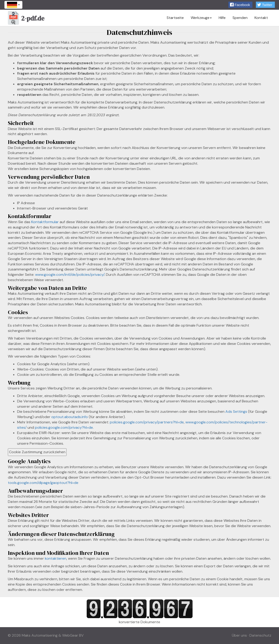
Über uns (239, 635)
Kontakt (261, 18)
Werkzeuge (201, 18)
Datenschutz (260, 635)
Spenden (240, 18)
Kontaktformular (45, 222)
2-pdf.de (26, 19)
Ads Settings (236, 412)
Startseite (175, 18)
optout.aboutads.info (70, 417)
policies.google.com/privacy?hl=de (64, 427)
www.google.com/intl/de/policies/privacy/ (70, 275)
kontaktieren (56, 558)
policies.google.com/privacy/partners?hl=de (147, 422)
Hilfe (222, 18)
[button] (240, 5)
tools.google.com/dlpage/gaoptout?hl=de (43, 483)
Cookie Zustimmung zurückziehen (37, 452)
